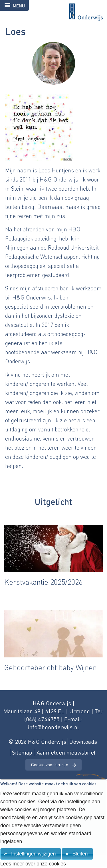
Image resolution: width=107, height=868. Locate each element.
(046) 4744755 (42, 719)
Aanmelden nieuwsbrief (66, 752)
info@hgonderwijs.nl (53, 727)
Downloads (83, 741)
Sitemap (22, 752)
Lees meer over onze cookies (33, 864)
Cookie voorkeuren (50, 764)
